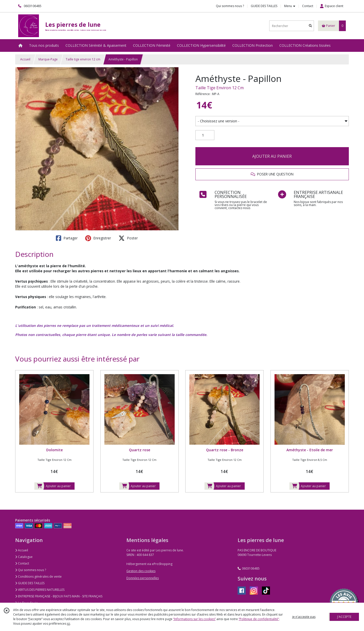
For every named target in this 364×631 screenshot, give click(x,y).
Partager (67, 238)
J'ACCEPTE (344, 617)
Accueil (25, 59)
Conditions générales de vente (38, 577)
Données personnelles (143, 578)
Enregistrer (98, 238)
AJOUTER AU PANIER (272, 156)
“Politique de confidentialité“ (259, 619)
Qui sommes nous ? (31, 570)
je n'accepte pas (304, 617)
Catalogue (24, 557)
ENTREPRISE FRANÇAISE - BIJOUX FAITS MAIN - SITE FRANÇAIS (59, 596)
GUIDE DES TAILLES (30, 583)
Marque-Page (48, 59)
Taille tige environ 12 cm (83, 59)
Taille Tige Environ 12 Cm (220, 88)
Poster (128, 238)
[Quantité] (205, 135)
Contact (308, 6)
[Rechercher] (310, 26)
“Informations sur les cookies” (194, 619)
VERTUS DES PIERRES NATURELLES (40, 590)
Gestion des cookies (141, 571)
